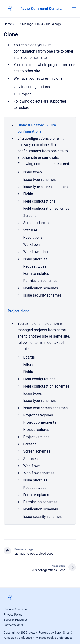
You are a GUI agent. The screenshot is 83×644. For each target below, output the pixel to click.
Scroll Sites (62, 633)
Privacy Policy (13, 614)
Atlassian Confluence (18, 638)
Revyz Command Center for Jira (41, 9)
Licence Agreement (17, 609)
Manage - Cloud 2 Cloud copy (42, 24)
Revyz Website (13, 625)
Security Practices (16, 620)
